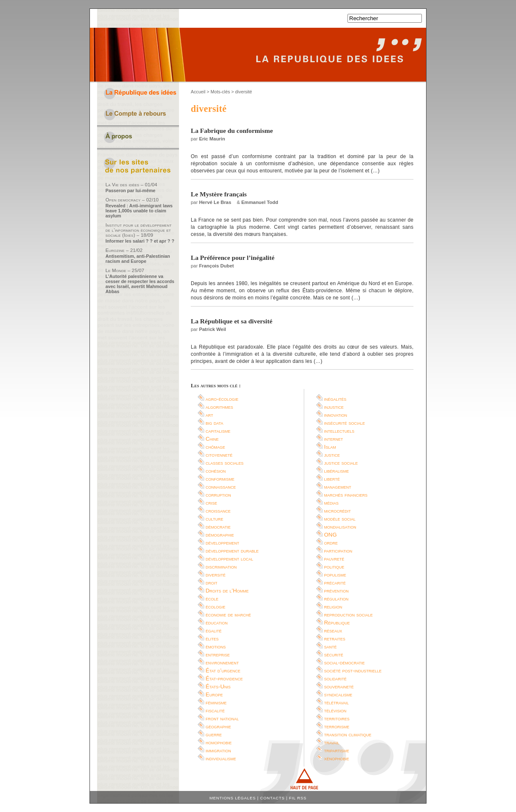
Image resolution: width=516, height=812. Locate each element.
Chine (212, 439)
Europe (214, 694)
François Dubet (217, 266)
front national (222, 718)
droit (211, 583)
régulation (336, 599)
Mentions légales (233, 798)
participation (338, 551)
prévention (336, 591)
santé (330, 647)
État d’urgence (223, 670)
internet (333, 439)
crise (211, 503)
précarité (335, 583)
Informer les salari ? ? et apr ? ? (140, 241)
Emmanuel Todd (260, 202)
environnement (222, 663)
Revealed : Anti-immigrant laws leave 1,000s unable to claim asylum (139, 211)
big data (214, 423)
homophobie (219, 742)
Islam (330, 447)
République (337, 623)
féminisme (216, 702)
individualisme (221, 758)
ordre (331, 543)
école (212, 599)
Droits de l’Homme (227, 591)
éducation (216, 623)
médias (331, 503)
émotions (216, 647)
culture (214, 519)
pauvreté (334, 559)
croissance (218, 511)
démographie (220, 535)
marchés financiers (346, 495)
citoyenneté (219, 455)
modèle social (340, 519)
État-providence (224, 678)
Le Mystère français (219, 194)
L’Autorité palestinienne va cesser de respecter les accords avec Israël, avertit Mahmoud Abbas (140, 284)
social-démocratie (344, 663)
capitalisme (218, 431)
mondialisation (340, 527)
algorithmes (219, 407)
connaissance (221, 487)
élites (212, 639)
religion (333, 607)
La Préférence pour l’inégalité (233, 258)
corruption (218, 495)
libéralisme (336, 471)
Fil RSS (298, 798)
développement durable (232, 551)
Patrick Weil (213, 329)
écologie (215, 607)
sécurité (334, 655)
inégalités (335, 399)
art (209, 415)
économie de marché (228, 615)
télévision (335, 710)
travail (332, 742)
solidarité (335, 678)
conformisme (220, 479)
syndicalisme (338, 694)
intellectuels (339, 431)
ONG (330, 535)
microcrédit (337, 511)
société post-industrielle (353, 670)
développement (222, 543)
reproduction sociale (348, 615)
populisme (335, 575)
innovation (336, 415)
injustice (334, 407)
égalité (213, 631)
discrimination (221, 567)
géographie (218, 726)
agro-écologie (222, 399)
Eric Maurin (212, 139)
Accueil (198, 92)
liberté (332, 479)
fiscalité (215, 710)
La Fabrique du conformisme (232, 131)
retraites (335, 639)
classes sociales (224, 463)
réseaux (333, 631)
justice (332, 455)
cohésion (216, 471)
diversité (216, 575)
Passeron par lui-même (130, 190)
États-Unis (218, 686)
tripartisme (337, 750)
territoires (337, 718)
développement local (229, 559)
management (338, 487)
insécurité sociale (344, 423)
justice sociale (341, 463)
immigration (218, 750)
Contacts (272, 798)
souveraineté (339, 686)
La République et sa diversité (232, 321)
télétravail (336, 702)
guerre (214, 734)
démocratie (218, 527)
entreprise (218, 655)
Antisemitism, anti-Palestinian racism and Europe (138, 259)
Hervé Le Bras (215, 202)
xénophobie (337, 758)
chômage (215, 447)
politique (334, 567)
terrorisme (337, 726)
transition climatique (348, 734)
